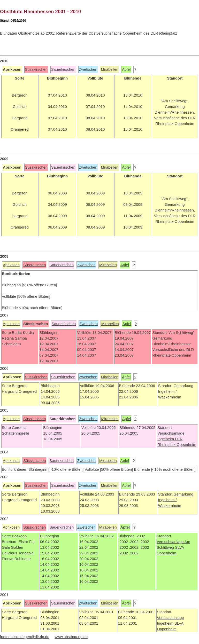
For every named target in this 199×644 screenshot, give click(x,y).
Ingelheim (166, 439)
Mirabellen (110, 69)
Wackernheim (170, 506)
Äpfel (126, 69)
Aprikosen (11, 265)
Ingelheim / (167, 500)
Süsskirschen (36, 69)
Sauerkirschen (63, 69)
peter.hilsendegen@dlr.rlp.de (25, 637)
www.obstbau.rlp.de (71, 637)
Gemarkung (183, 494)
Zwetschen (88, 69)
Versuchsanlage (171, 433)
